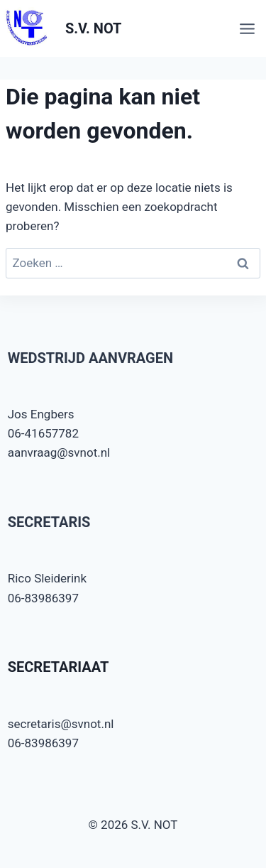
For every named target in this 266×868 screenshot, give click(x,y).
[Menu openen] (249, 28)
